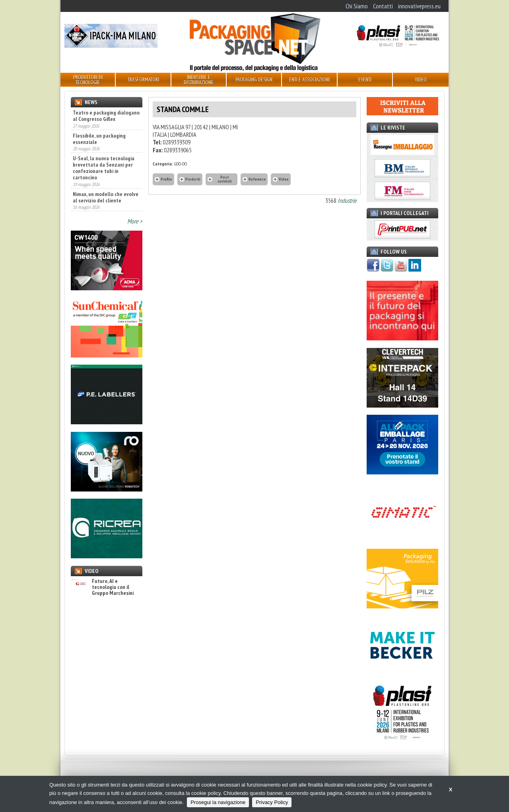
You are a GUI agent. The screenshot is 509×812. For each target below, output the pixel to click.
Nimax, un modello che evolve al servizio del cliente (106, 197)
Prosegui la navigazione (218, 802)
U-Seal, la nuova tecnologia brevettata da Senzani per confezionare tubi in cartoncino (104, 168)
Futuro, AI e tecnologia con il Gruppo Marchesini (102, 587)
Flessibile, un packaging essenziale (99, 139)
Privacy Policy (272, 802)
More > (135, 221)
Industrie (347, 200)
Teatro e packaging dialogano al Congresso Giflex (106, 116)
